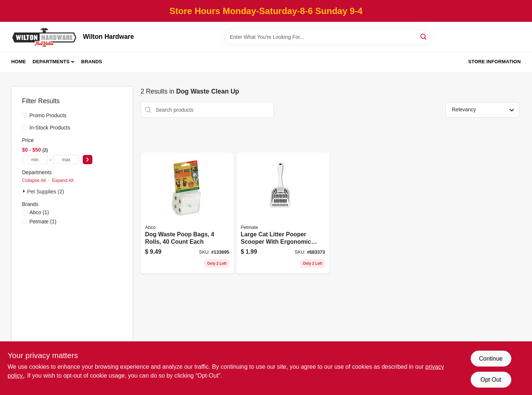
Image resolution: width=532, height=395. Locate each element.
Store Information (494, 62)
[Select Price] (88, 160)
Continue (491, 359)
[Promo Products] (25, 115)
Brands (92, 62)
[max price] (66, 160)
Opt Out (491, 380)
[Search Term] (327, 37)
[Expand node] (25, 191)
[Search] (424, 36)
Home (19, 62)
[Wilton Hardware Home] (45, 37)
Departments (51, 62)
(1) (39, 212)
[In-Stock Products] (25, 127)
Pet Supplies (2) (46, 192)
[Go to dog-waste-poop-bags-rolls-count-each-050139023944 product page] (187, 213)
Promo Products (48, 115)
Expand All (63, 180)
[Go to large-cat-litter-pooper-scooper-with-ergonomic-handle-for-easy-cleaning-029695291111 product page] (283, 213)
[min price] (35, 160)
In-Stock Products (50, 128)
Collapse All (34, 180)
